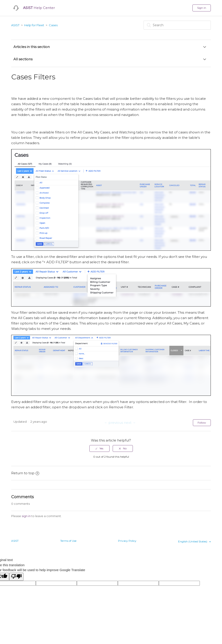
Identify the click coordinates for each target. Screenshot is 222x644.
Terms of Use (68, 541)
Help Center (39, 8)
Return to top (25, 473)
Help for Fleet (34, 25)
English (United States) (193, 541)
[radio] (99, 448)
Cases (53, 25)
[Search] (177, 25)
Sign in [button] (202, 8)
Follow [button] (202, 423)
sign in (26, 516)
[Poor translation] (16, 577)
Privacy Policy (127, 541)
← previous (114, 423)
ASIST (15, 25)
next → (130, 423)
